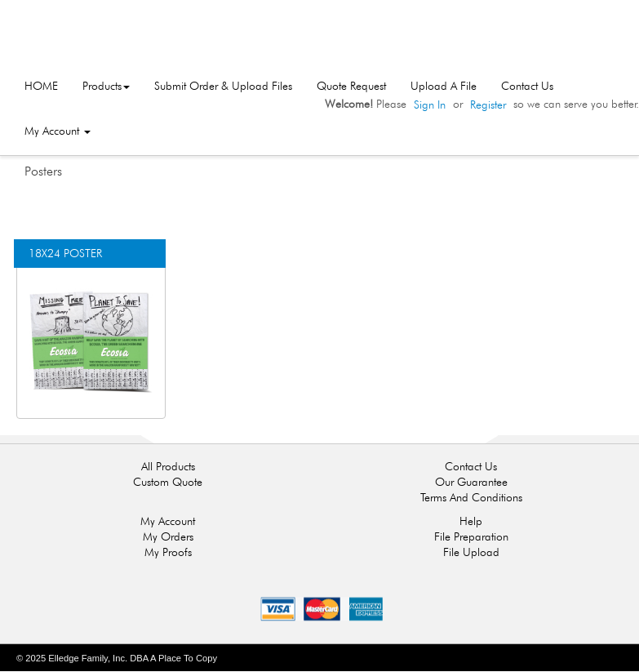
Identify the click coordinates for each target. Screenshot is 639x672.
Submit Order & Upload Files (223, 86)
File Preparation (471, 536)
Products (106, 86)
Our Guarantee (471, 482)
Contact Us (527, 86)
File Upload (471, 552)
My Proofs (168, 552)
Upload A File (444, 86)
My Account (168, 521)
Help (471, 521)
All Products (168, 466)
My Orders (168, 536)
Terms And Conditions (471, 497)
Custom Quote (168, 482)
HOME (41, 86)
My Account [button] (58, 131)
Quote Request (351, 86)
